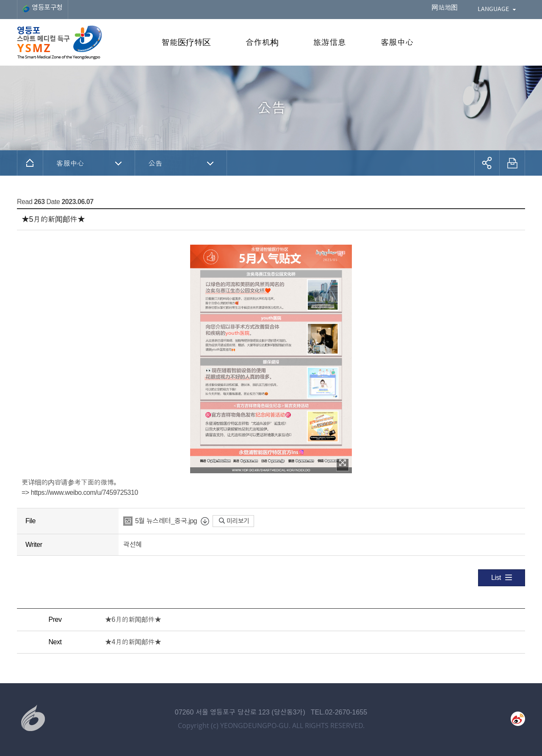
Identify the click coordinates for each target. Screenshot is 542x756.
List (502, 577)
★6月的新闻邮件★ (133, 619)
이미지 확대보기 (343, 463)
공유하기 (487, 163)
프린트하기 (512, 163)
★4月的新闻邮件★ (133, 642)
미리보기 (234, 521)
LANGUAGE (493, 8)
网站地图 (445, 7)
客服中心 (70, 163)
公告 (155, 163)
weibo (518, 719)
